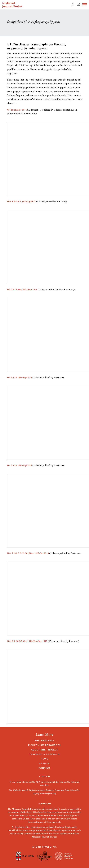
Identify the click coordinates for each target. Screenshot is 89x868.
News (45, 759)
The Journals (45, 741)
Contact (44, 768)
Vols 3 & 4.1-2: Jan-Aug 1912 (21, 201)
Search (44, 764)
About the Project (45, 750)
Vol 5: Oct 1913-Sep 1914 (19, 377)
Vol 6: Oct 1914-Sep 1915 (19, 465)
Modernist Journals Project (12, 5)
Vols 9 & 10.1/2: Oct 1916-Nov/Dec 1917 (27, 641)
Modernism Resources (44, 745)
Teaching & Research (45, 754)
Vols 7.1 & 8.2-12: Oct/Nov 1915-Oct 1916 (28, 553)
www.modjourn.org (48, 793)
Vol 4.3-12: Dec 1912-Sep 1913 (22, 290)
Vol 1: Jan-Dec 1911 (17, 110)
